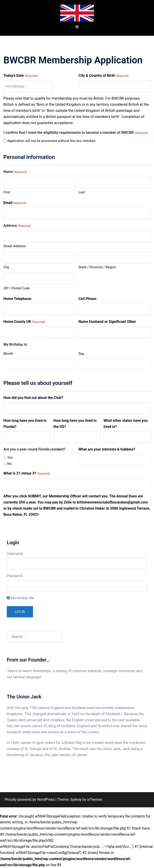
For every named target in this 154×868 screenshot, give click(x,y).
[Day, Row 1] (115, 364)
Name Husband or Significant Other (107, 322)
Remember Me (20, 598)
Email (15, 203)
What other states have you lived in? (126, 424)
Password (15, 576)
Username (15, 554)
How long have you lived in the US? (75, 424)
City (6, 267)
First (7, 192)
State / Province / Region (97, 267)
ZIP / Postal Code (17, 288)
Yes (10, 458)
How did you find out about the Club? (33, 398)
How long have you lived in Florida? (25, 424)
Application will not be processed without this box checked (51, 141)
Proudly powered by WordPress (30, 800)
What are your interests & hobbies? (107, 449)
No (9, 464)
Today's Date (21, 76)
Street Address (14, 246)
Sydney (76, 800)
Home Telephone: (18, 299)
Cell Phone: (88, 299)
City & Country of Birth (104, 76)
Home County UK (24, 322)
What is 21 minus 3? (27, 474)
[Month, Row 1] (39, 364)
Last (82, 192)
